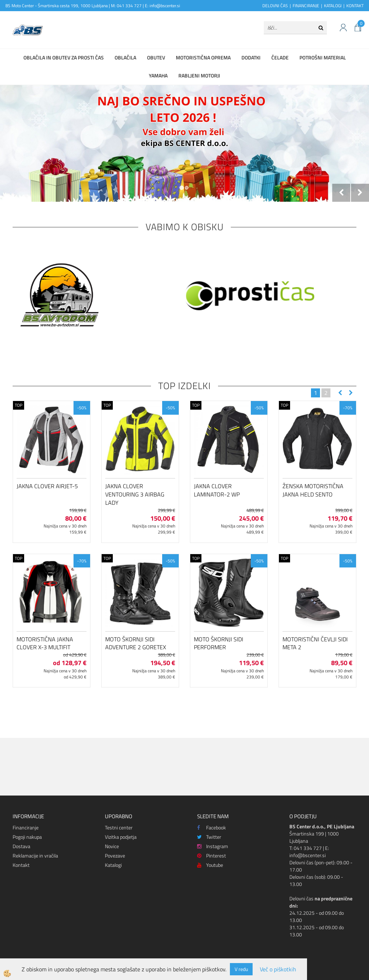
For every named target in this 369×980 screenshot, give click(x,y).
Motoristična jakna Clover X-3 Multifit (45, 643)
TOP (19, 405)
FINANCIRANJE (306, 6)
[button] (350, 393)
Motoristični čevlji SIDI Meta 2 (315, 643)
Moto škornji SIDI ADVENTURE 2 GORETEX (136, 643)
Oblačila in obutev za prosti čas (64, 57)
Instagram (213, 846)
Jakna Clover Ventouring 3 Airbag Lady (135, 494)
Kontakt (21, 865)
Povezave (115, 856)
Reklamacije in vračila (35, 856)
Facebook (212, 827)
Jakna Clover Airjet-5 (47, 486)
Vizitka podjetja (121, 837)
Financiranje (26, 827)
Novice (112, 846)
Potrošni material (323, 57)
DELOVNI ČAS (275, 6)
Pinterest (212, 856)
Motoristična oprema (203, 57)
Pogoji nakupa (27, 837)
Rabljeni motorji (199, 75)
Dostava (21, 846)
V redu (241, 969)
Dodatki (251, 57)
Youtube (210, 865)
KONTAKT (355, 6)
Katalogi (113, 865)
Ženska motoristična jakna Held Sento (313, 490)
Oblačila (125, 57)
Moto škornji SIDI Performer (219, 643)
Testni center (119, 827)
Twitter (209, 837)
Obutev (156, 57)
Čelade (280, 57)
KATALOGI (333, 6)
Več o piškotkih (278, 969)
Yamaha (158, 75)
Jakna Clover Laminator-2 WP (217, 490)
